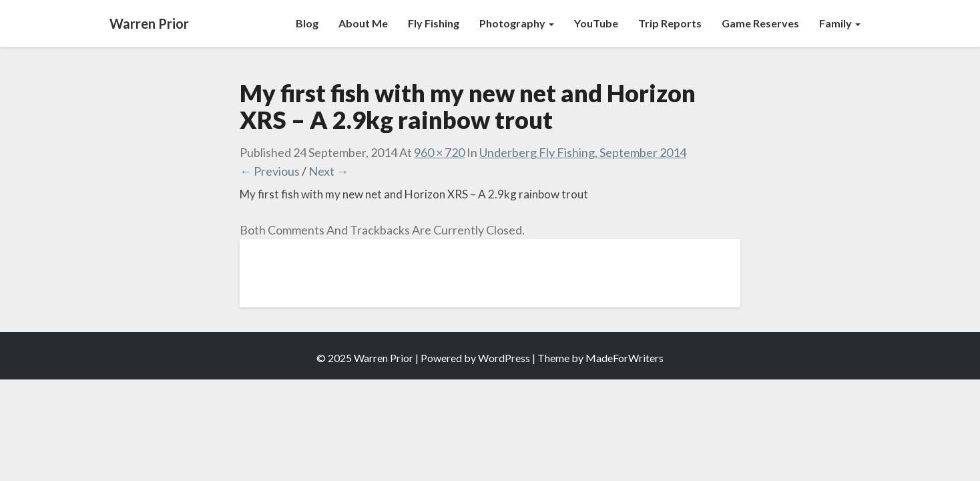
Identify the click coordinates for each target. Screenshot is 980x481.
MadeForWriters (625, 358)
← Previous (270, 171)
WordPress (504, 358)
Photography (517, 23)
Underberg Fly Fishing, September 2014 (583, 152)
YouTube (596, 23)
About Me (363, 23)
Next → (328, 171)
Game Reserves (760, 23)
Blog (307, 23)
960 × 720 (439, 152)
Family (840, 23)
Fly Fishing (434, 23)
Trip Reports (670, 23)
